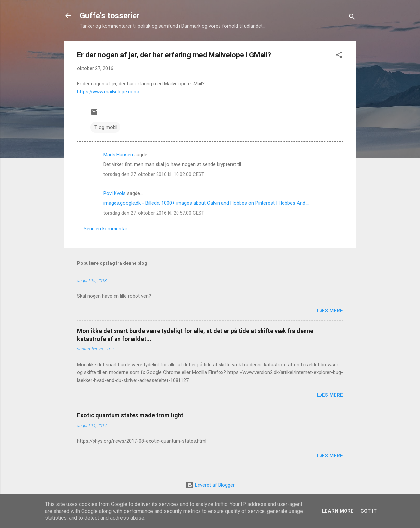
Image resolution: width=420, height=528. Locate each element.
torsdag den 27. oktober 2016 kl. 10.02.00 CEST (154, 174)
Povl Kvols (115, 193)
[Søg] (352, 18)
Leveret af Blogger (210, 485)
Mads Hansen (118, 155)
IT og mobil (105, 127)
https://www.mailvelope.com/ (108, 92)
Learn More (338, 511)
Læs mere (330, 311)
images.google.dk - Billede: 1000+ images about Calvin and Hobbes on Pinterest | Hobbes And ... (206, 203)
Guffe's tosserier (110, 16)
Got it (368, 511)
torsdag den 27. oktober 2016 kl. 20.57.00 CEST (154, 213)
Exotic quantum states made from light (130, 415)
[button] (339, 56)
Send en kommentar (105, 229)
